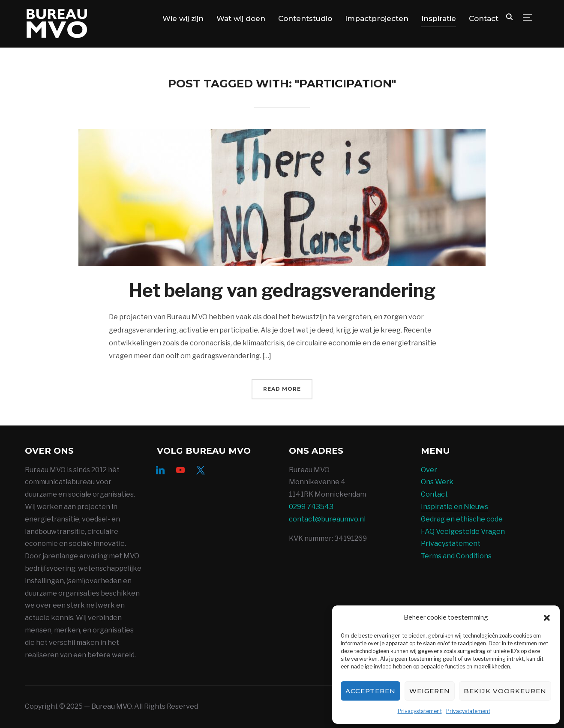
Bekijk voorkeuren (505, 691)
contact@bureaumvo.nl (327, 519)
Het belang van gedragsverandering (282, 290)
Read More (282, 389)
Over (429, 470)
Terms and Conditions (456, 556)
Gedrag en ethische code (462, 519)
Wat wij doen (241, 18)
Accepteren (370, 691)
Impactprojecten (377, 18)
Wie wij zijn (183, 18)
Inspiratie (439, 18)
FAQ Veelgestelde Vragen (463, 532)
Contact (484, 18)
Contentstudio (305, 18)
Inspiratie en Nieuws (454, 507)
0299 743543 (311, 507)
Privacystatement (420, 711)
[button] (547, 618)
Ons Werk (437, 482)
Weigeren (430, 691)
